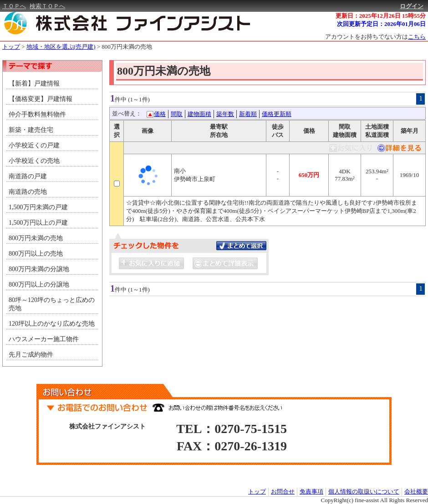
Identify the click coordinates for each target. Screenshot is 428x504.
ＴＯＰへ (14, 6)
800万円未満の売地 (127, 47)
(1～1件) (139, 99)
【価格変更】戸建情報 (41, 99)
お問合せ (283, 491)
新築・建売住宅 (31, 130)
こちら (417, 37)
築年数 (225, 114)
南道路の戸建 (28, 176)
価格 (160, 114)
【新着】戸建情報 (34, 83)
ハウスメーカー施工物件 (44, 339)
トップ (11, 47)
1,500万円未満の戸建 (38, 207)
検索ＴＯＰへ (47, 6)
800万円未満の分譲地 (39, 269)
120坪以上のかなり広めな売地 (52, 324)
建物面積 (199, 114)
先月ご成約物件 (31, 355)
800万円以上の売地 (36, 254)
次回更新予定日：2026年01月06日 (381, 24)
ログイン (412, 6)
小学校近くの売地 (34, 161)
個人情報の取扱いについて (364, 491)
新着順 (248, 114)
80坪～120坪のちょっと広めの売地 (52, 304)
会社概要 (416, 491)
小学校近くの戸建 (34, 145)
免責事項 (311, 491)
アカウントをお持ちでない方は (375, 37)
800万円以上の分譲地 (39, 285)
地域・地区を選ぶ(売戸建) (61, 47)
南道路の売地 (28, 192)
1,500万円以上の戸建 (38, 223)
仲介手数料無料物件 (37, 114)
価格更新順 (277, 114)
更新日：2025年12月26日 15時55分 (381, 16)
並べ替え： (127, 113)
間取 (177, 114)
